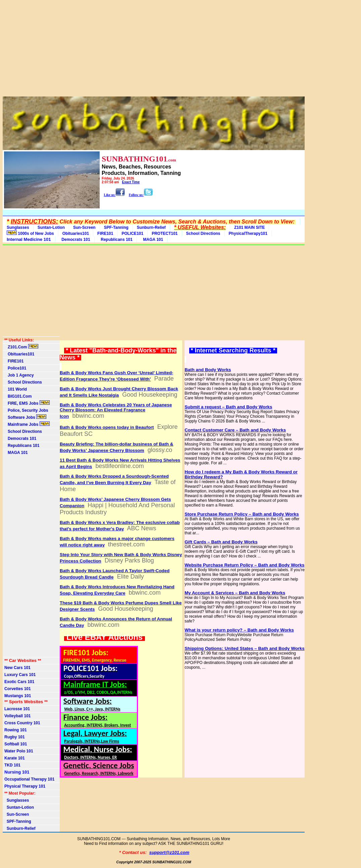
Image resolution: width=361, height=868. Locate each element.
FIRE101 (105, 233)
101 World (16, 389)
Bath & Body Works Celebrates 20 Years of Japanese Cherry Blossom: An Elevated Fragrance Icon (116, 411)
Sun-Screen (84, 227)
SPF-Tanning (116, 227)
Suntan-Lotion (51, 227)
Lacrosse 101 (17, 709)
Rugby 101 (15, 737)
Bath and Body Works (208, 370)
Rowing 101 (16, 730)
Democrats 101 (75, 240)
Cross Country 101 (22, 723)
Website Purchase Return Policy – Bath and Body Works (244, 565)
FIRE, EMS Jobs (27, 403)
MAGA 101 (152, 240)
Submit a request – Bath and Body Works (228, 407)
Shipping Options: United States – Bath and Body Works (244, 648)
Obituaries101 (76, 233)
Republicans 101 (116, 240)
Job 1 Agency (19, 375)
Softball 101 (16, 744)
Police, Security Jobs (27, 410)
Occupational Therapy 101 (29, 779)
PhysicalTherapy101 (248, 233)
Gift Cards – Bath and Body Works (221, 542)
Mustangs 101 (18, 696)
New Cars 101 (17, 668)
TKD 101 (12, 765)
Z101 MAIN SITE (249, 227)
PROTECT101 (165, 233)
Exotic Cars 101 (19, 682)
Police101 (15, 368)
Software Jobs (25, 417)
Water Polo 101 (19, 751)
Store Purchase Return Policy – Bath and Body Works (242, 514)
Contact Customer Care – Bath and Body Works (235, 430)
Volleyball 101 (18, 716)
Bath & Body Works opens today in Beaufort (107, 427)
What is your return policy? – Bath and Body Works (239, 630)
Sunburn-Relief (151, 227)
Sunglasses (18, 227)
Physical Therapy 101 (25, 786)
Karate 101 (15, 758)
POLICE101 (132, 233)
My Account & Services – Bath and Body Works (235, 593)
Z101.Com (21, 347)
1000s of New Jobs (30, 233)
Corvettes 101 (18, 689)
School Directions (203, 233)
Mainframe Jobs (27, 424)
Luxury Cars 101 (20, 675)
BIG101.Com (18, 396)
